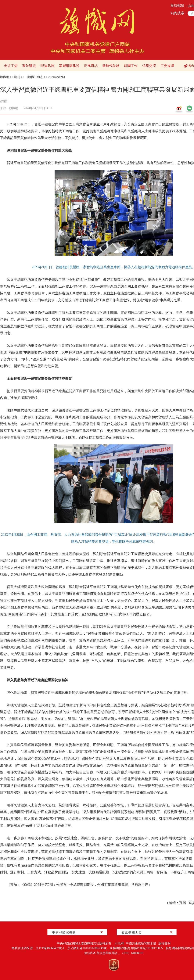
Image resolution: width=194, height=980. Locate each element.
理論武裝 (47, 66)
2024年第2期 (56, 77)
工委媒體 (167, 66)
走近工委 (11, 66)
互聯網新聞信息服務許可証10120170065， (138, 948)
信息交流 (149, 66)
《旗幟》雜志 (34, 77)
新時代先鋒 (111, 66)
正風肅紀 (91, 66)
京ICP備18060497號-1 (50, 948)
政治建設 (29, 66)
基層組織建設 (69, 66)
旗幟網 (5, 77)
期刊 (17, 77)
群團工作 (131, 66)
